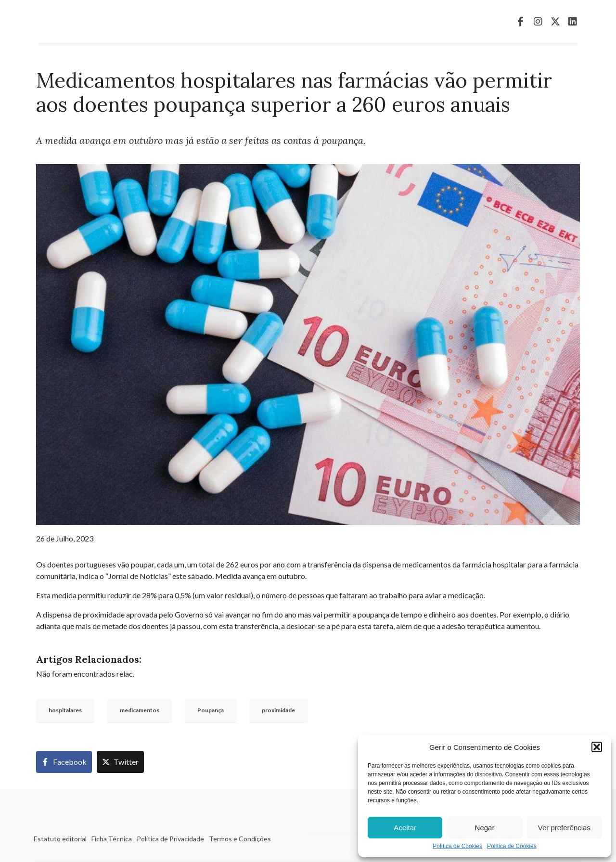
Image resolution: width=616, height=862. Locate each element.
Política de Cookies (457, 846)
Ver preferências (564, 828)
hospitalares (65, 710)
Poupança (211, 710)
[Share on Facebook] (64, 762)
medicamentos (140, 710)
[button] (597, 747)
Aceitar (405, 828)
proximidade (278, 710)
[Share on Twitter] (120, 762)
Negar (485, 828)
